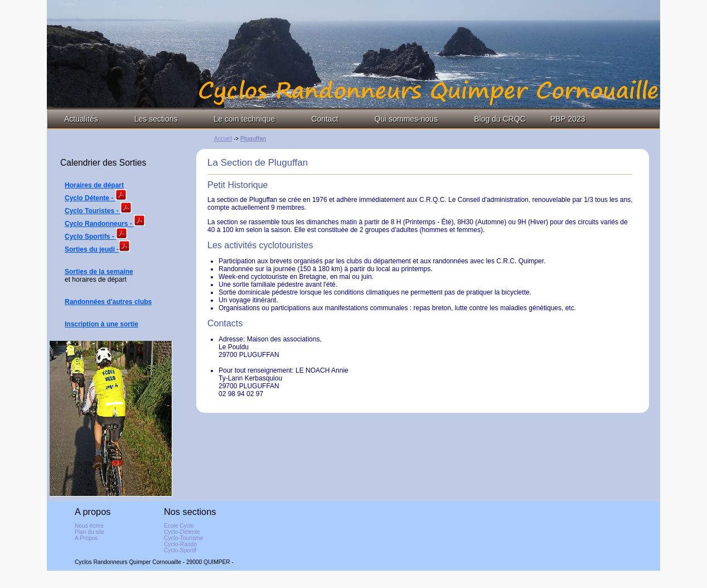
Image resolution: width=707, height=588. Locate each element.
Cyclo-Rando (180, 544)
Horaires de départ (94, 185)
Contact (325, 119)
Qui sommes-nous (406, 119)
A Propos (86, 538)
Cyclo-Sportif (180, 550)
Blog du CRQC (500, 119)
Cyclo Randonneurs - (99, 224)
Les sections (156, 119)
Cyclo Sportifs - (90, 237)
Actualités (81, 119)
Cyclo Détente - (90, 198)
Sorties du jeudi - (92, 249)
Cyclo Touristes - (93, 211)
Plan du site (89, 532)
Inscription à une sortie (101, 324)
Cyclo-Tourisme (183, 538)
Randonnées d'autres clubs (108, 302)
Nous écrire (89, 526)
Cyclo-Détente (182, 532)
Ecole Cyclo (179, 526)
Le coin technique (245, 119)
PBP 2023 (568, 119)
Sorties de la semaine (99, 272)
